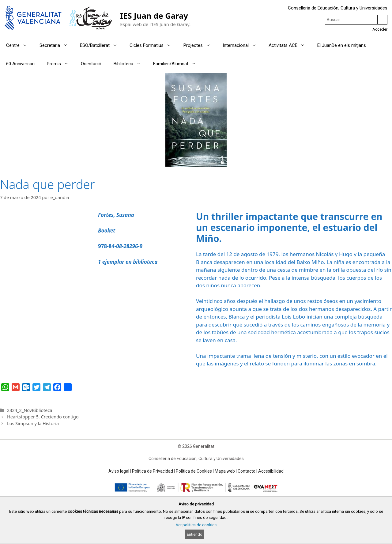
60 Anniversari (20, 64)
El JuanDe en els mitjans (342, 45)
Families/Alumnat (178, 64)
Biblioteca (130, 64)
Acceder (380, 29)
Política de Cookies (194, 471)
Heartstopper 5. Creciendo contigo (43, 417)
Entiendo (195, 534)
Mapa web (225, 471)
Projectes (200, 45)
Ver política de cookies (196, 525)
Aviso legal (119, 471)
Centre (20, 45)
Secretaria (57, 45)
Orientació (91, 64)
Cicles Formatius (153, 45)
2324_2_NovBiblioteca (30, 410)
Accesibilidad (271, 471)
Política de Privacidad (153, 471)
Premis (61, 64)
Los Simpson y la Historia (33, 423)
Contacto (247, 471)
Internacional (243, 45)
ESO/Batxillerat (102, 45)
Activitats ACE (290, 45)
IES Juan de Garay (154, 16)
